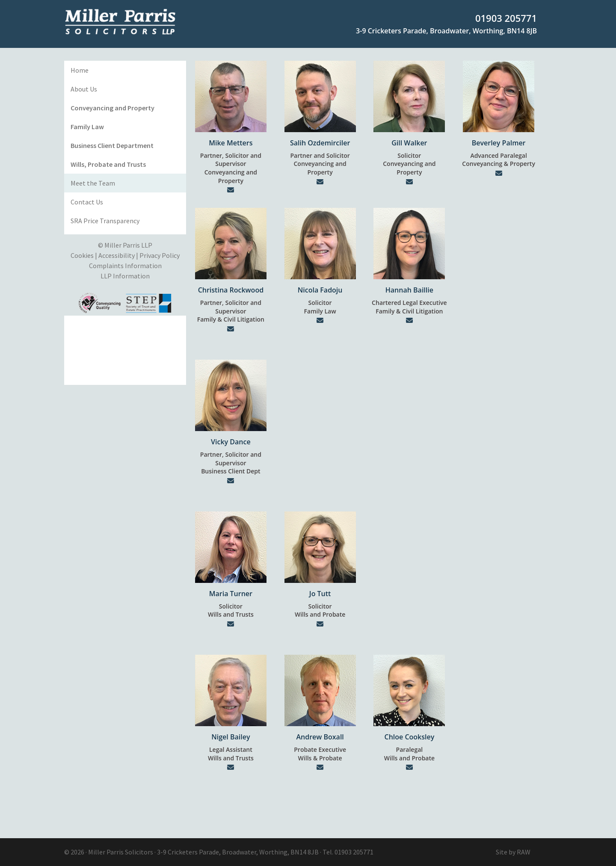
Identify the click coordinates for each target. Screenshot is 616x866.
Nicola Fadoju (320, 290)
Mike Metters (231, 143)
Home (80, 70)
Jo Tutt (320, 594)
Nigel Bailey (231, 737)
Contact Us (87, 202)
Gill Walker (409, 143)
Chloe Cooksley (409, 737)
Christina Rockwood (231, 290)
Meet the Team (93, 183)
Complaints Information (125, 266)
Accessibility (117, 255)
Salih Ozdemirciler (320, 143)
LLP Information (125, 276)
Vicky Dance (231, 442)
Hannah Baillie (409, 290)
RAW (524, 852)
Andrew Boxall (320, 737)
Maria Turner (231, 594)
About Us (84, 89)
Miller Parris (106, 852)
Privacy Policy (160, 255)
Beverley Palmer (499, 143)
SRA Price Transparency (105, 221)
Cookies (82, 255)
